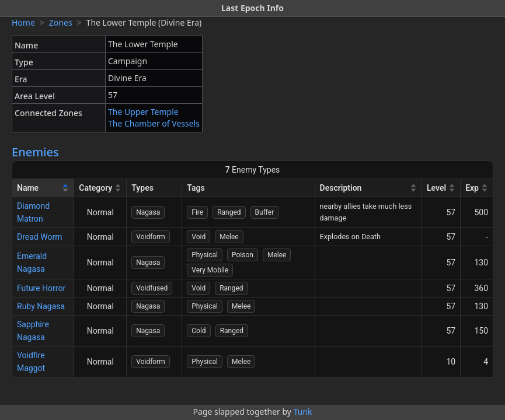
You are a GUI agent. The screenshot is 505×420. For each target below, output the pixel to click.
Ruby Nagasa (41, 306)
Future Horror (41, 288)
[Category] (100, 188)
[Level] (441, 188)
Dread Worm (39, 237)
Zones (61, 22)
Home (23, 22)
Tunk (303, 412)
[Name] (43, 188)
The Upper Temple (143, 112)
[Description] (369, 188)
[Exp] (477, 188)
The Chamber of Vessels (154, 123)
